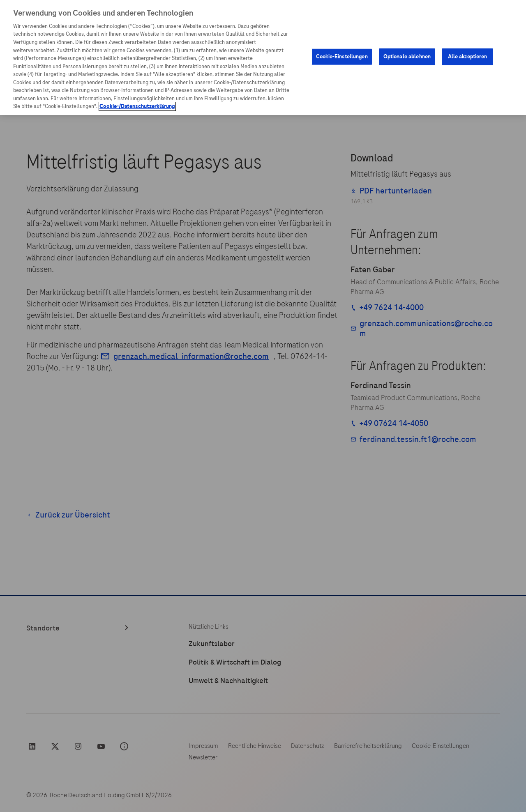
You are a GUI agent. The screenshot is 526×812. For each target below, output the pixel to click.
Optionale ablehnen (407, 57)
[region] (263, 58)
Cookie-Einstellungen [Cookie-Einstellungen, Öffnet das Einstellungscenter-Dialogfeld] (342, 57)
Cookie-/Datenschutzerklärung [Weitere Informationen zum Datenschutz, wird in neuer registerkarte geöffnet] (137, 106)
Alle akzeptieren (468, 57)
